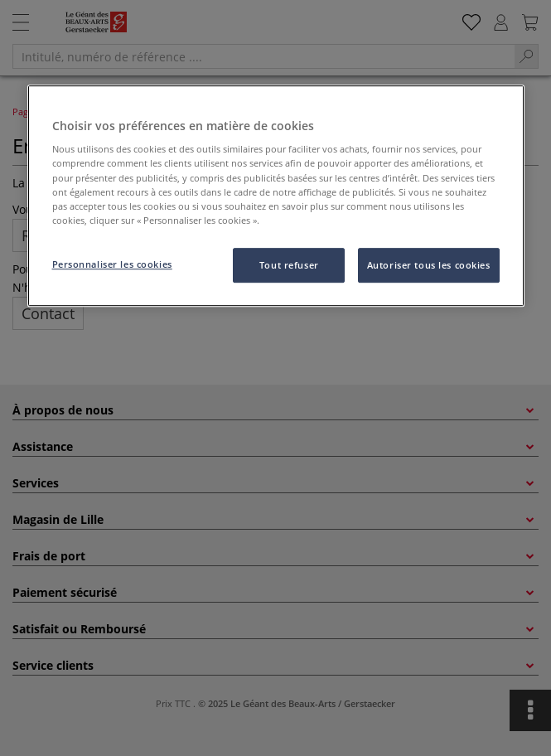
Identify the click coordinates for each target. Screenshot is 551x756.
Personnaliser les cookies (112, 264)
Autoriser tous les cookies (429, 265)
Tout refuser (289, 265)
